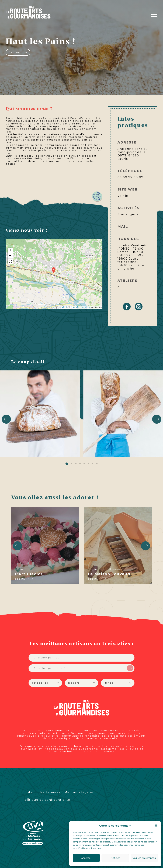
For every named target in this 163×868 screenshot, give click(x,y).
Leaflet (63, 307)
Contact (29, 792)
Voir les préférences (144, 858)
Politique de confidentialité (46, 800)
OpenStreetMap (80, 307)
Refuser (115, 858)
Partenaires (50, 792)
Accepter (86, 858)
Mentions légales (79, 792)
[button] (156, 826)
